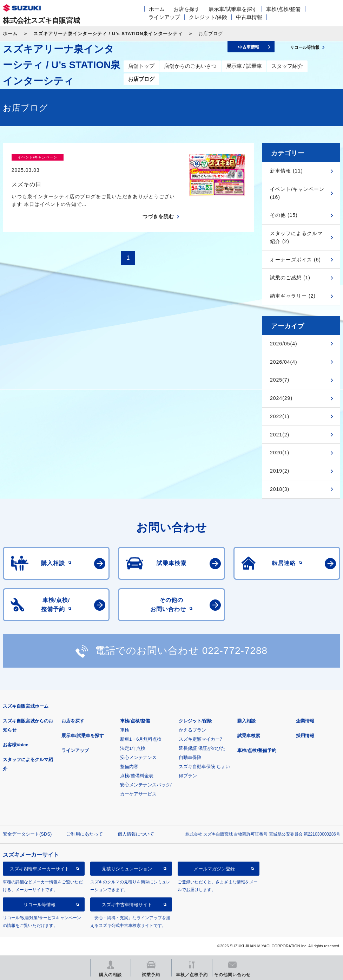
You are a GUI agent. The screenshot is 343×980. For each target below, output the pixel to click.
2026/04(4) (284, 362)
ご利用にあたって (85, 834)
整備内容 (129, 767)
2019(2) (280, 471)
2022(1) (280, 416)
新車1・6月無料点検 (141, 739)
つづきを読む (158, 204)
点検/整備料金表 (137, 776)
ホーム (157, 9)
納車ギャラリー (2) (293, 296)
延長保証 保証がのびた (202, 748)
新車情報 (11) (286, 171)
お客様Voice (16, 745)
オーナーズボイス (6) (295, 260)
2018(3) (280, 489)
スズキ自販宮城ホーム (26, 706)
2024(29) (281, 398)
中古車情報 (249, 17)
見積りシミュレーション (127, 869)
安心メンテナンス (138, 757)
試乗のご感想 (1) (290, 278)
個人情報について (136, 834)
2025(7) (280, 380)
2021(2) (280, 435)
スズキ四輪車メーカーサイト (39, 869)
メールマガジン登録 (214, 869)
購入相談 (246, 721)
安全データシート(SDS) (27, 834)
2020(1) (280, 453)
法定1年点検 (133, 748)
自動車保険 (190, 757)
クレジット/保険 (208, 17)
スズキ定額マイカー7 (200, 739)
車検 (125, 730)
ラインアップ (164, 17)
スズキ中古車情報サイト (127, 905)
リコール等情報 (39, 905)
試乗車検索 (249, 736)
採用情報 (305, 736)
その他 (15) (284, 215)
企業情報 (305, 721)
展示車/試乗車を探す (233, 9)
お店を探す (187, 9)
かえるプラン (192, 730)
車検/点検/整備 (283, 9)
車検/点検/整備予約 (257, 750)
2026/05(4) (284, 344)
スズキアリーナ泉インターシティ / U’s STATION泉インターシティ (108, 34)
